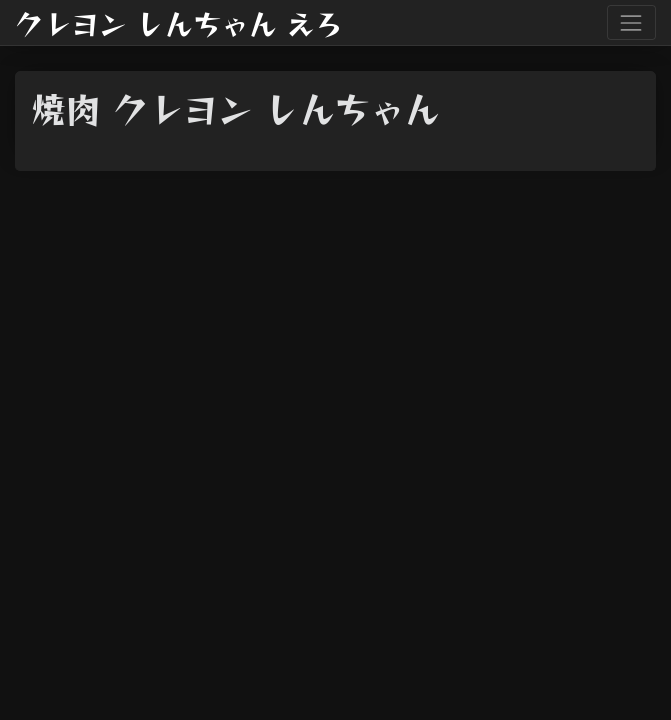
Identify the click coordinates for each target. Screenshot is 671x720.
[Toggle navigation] (631, 22)
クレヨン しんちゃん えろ (179, 23)
